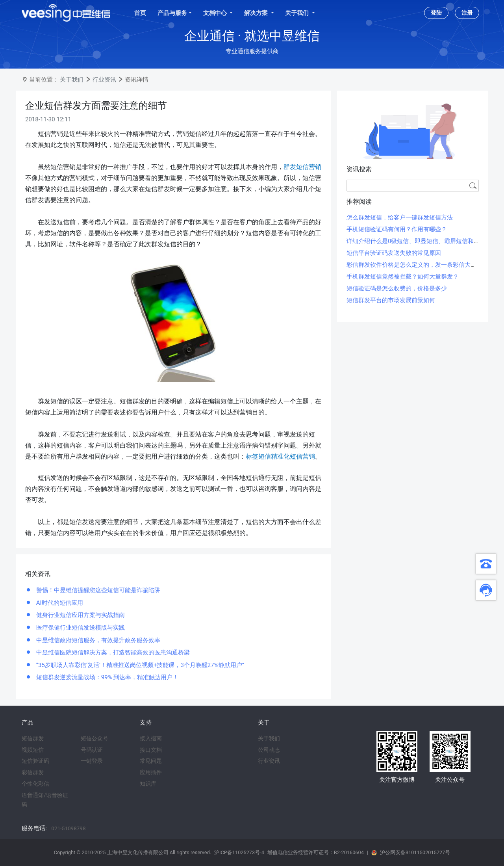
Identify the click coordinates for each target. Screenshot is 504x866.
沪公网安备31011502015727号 (415, 852)
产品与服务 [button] (172, 13)
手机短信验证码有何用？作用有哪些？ (397, 229)
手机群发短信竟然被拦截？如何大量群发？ (403, 277)
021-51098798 (68, 828)
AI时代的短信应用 (59, 603)
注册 (467, 13)
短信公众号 (94, 738)
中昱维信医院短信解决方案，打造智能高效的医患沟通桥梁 (112, 652)
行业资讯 (104, 80)
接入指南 (151, 738)
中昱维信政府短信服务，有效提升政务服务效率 (97, 640)
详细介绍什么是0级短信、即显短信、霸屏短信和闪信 (416, 241)
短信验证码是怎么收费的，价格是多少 (397, 288)
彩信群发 (33, 772)
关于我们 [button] (298, 13)
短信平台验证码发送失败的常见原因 (394, 253)
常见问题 (151, 761)
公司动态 (269, 750)
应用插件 (151, 772)
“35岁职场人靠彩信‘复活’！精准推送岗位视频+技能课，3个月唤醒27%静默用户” (139, 665)
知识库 (148, 784)
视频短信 (33, 750)
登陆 (436, 13)
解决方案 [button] (257, 13)
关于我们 (72, 80)
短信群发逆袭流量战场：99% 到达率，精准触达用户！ (107, 677)
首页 (140, 13)
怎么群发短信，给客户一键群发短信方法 (400, 217)
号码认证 (92, 750)
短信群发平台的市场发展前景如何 (391, 300)
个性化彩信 (35, 784)
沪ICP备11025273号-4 (239, 852)
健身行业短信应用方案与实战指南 (80, 615)
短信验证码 (35, 761)
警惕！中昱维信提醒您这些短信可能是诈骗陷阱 (97, 590)
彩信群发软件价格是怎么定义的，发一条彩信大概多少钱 (420, 265)
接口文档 (151, 750)
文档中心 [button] (216, 13)
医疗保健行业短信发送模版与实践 (80, 628)
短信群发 (33, 738)
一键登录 (92, 761)
